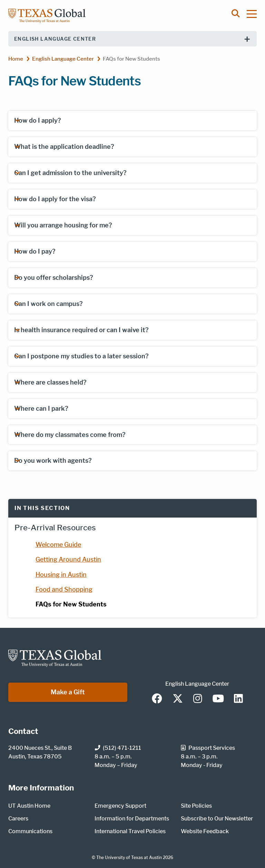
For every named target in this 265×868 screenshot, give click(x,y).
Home (16, 59)
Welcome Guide (58, 545)
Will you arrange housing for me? (63, 225)
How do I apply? (38, 120)
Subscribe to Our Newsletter (217, 819)
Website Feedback (205, 831)
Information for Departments (132, 819)
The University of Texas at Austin (129, 857)
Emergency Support (120, 806)
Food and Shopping (64, 589)
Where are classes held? (50, 382)
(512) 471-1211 (118, 748)
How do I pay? (35, 251)
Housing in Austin (61, 575)
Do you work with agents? (53, 461)
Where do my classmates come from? (70, 435)
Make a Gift (68, 692)
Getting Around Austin (68, 559)
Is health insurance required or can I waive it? (81, 330)
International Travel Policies (130, 831)
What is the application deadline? (64, 147)
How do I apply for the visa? (55, 199)
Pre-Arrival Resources (55, 528)
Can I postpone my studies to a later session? (81, 356)
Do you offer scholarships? (54, 278)
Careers (18, 819)
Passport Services (208, 748)
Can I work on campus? (48, 304)
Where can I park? (41, 409)
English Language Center (55, 39)
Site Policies (196, 806)
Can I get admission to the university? (70, 173)
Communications (30, 831)
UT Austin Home (29, 806)
